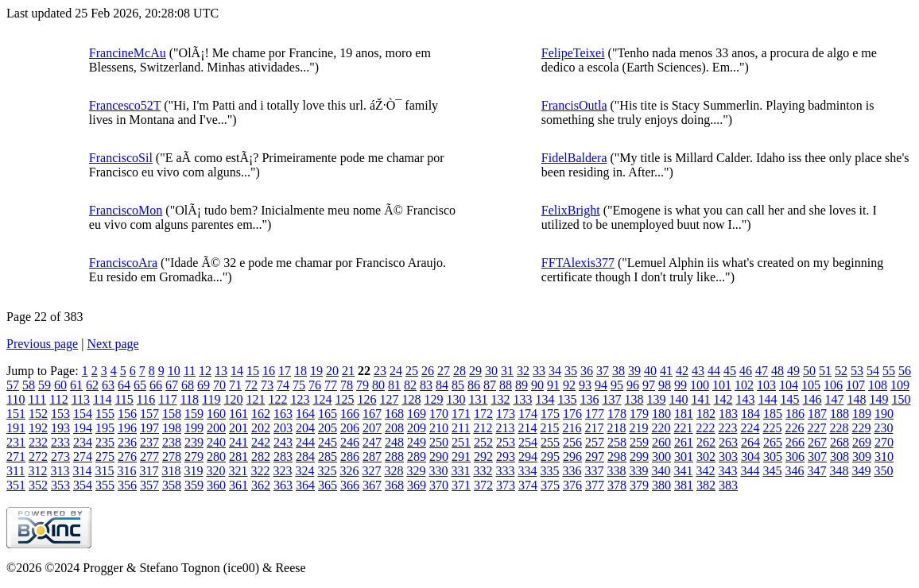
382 (706, 485)
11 (190, 371)
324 (304, 471)
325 (327, 471)
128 (411, 399)
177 (595, 414)
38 (618, 371)
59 (45, 385)
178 (617, 414)
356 (127, 485)
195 (105, 428)
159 (194, 414)
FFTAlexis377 (578, 263)
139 (656, 399)
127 (389, 399)
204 (305, 428)
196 (127, 428)
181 (684, 414)
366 (350, 485)
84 (442, 385)
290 (439, 456)
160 (216, 414)
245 (328, 442)
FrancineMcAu (128, 53)
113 (81, 399)
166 (350, 414)
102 (744, 385)
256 (572, 442)
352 (38, 485)
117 (167, 399)
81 (394, 385)
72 (251, 385)
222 (705, 428)
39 (634, 371)
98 (665, 385)
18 (301, 371)
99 (681, 385)
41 (666, 371)
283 (283, 456)
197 (149, 428)
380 (661, 485)
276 (127, 456)
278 (172, 456)
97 (649, 385)
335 (549, 471)
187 (817, 414)
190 (884, 414)
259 (639, 442)
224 (750, 428)
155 (105, 414)
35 (571, 371)
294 (528, 456)
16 (269, 371)
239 (194, 442)
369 (417, 485)
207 (372, 428)
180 (661, 414)
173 (506, 414)
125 (344, 399)
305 (773, 456)
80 (378, 385)
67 (172, 385)
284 (305, 456)
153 (60, 414)
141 (700, 399)
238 (172, 442)
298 (617, 456)
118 (190, 399)
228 (839, 428)
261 (684, 442)
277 (149, 456)
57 (13, 385)
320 (215, 471)
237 (149, 442)
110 (16, 399)
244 (305, 442)
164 (305, 414)
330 (438, 471)
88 (506, 385)
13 (221, 371)
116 (146, 399)
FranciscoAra (123, 263)
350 (883, 471)
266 (795, 442)
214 (527, 428)
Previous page (42, 344)
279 (194, 456)
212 (483, 428)
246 (350, 442)
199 (194, 428)
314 (82, 471)
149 (878, 399)
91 (553, 385)
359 (194, 485)
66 (156, 385)
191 (16, 428)
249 (417, 442)
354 (83, 485)
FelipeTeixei (573, 53)
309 (862, 456)
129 (433, 399)
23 (380, 371)
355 (105, 485)
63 (108, 385)
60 (60, 385)
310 (884, 456)
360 (216, 485)
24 (396, 371)
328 (394, 471)
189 (862, 414)
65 (140, 385)
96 (633, 385)
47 (762, 371)
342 (705, 471)
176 (572, 414)
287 (372, 456)
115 (124, 399)
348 (839, 471)
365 (328, 485)
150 (901, 399)
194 (83, 428)
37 (603, 371)
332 (483, 471)
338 (616, 471)
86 (474, 385)
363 (283, 485)
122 (277, 399)
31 (507, 371)
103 (766, 385)
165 (328, 414)
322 (260, 471)
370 (439, 485)
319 (193, 471)
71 (235, 385)
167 (372, 414)
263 (728, 442)
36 (587, 371)
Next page (112, 344)
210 (439, 428)
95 (617, 385)
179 (639, 414)
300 (661, 456)
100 (700, 385)
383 (728, 485)
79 (363, 385)
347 (816, 471)
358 (172, 485)
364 (305, 485)
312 (37, 471)
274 (83, 456)
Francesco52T (125, 105)
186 (795, 414)
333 (505, 471)
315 (104, 471)
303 (728, 456)
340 (661, 471)
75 (299, 385)
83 (426, 385)
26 (428, 371)
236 (127, 442)
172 (483, 414)
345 (772, 471)
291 (461, 456)
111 (37, 399)
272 (38, 456)
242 (261, 442)
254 (528, 442)
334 (527, 471)
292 (483, 456)
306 (795, 456)
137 (611, 399)
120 (233, 399)
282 (261, 456)
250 (439, 442)
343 (727, 471)
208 (394, 428)
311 (16, 471)
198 (172, 428)
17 (285, 371)
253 (506, 442)
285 (328, 456)
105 (811, 385)
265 (773, 442)
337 (594, 471)
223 (727, 428)
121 (255, 399)
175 (550, 414)
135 (567, 399)
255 (550, 442)
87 (490, 385)
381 (684, 485)
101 (722, 385)
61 (76, 385)
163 (283, 414)
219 (638, 428)
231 (16, 442)
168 (394, 414)
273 (60, 456)
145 (789, 399)
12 (205, 371)
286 (350, 456)
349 (861, 471)
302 (706, 456)
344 (750, 471)
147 (834, 399)
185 (773, 414)
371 (461, 485)
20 (332, 371)
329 (416, 471)
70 (219, 385)
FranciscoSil (121, 158)
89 (522, 385)
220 (661, 428)
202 (261, 428)
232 (38, 442)
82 (410, 385)
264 (750, 442)
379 (639, 485)
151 (16, 414)
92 (569, 385)
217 (594, 428)
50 (809, 371)
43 (698, 371)
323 (282, 471)
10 (174, 371)
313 (60, 471)
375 (550, 485)
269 (862, 442)
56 (905, 371)
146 (812, 399)
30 (491, 371)
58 (29, 385)
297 (595, 456)
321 (238, 471)
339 (638, 471)
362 (261, 485)
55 (889, 371)
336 (572, 471)
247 (372, 442)
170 (439, 414)
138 (634, 399)
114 (102, 399)
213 (505, 428)
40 (650, 371)
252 (483, 442)
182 (706, 414)
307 (817, 456)
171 (461, 414)
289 (417, 456)
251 (461, 442)
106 (833, 385)
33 (539, 371)
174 (528, 414)
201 (238, 428)
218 (616, 428)
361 (238, 485)
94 (601, 385)
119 (211, 399)
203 (283, 428)
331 (460, 471)
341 (683, 471)
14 (237, 371)
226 (794, 428)
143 (745, 399)
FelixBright (571, 210)
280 (216, 456)
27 (444, 371)
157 (149, 414)
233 (60, 442)
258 (617, 442)
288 (394, 456)
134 (545, 399)
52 (841, 371)
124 (322, 399)
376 (572, 485)
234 (83, 442)
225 (772, 428)
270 (884, 442)
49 (793, 371)
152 (38, 414)
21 (348, 371)
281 (238, 456)
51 (825, 371)
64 (124, 385)
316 (126, 471)
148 (856, 399)
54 (873, 371)
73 (267, 385)
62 (92, 385)
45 (730, 371)
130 (456, 399)
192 (38, 428)
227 (816, 428)
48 (777, 371)
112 (58, 399)
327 (371, 471)
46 (746, 371)
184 (750, 414)
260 (661, 442)
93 (585, 385)
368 (394, 485)
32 (523, 371)
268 (840, 442)
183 (728, 414)
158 (172, 414)
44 (714, 371)
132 (500, 399)
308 (840, 456)
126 (366, 399)
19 (316, 371)
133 (522, 399)
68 (188, 385)
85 (458, 385)
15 (253, 371)
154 (83, 414)
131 (478, 399)
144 (767, 399)
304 (750, 456)
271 (16, 456)
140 (678, 399)
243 (283, 442)
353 (60, 485)
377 (595, 485)
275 (105, 456)
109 (900, 385)
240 (216, 442)
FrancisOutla (574, 105)
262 (706, 442)
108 (878, 385)
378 (617, 485)
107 (855, 385)
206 (350, 428)
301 (684, 456)
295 (550, 456)
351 (16, 485)
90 (537, 385)
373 (506, 485)
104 (789, 385)
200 (216, 428)
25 (412, 371)
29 (475, 371)
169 (417, 414)
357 (149, 485)
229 (861, 428)
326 (349, 471)
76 (315, 385)
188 (840, 414)
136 (589, 399)
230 (883, 428)
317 (149, 471)
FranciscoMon (126, 210)
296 (572, 456)
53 (857, 371)
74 (283, 385)
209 (417, 428)
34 (555, 371)
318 (171, 471)
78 (347, 385)
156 (127, 414)
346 (794, 471)
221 (683, 428)
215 (549, 428)
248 (394, 442)
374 (528, 485)
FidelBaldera (574, 158)
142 (723, 399)
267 (817, 442)
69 (204, 385)
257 (595, 442)
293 (506, 456)
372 (483, 485)
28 (459, 371)
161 (238, 414)
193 (60, 428)
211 (461, 428)
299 (639, 456)
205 (328, 428)
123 (300, 399)
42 (682, 371)
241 (238, 442)
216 (572, 428)
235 (105, 442)
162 (261, 414)
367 (372, 485)
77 (331, 385)
